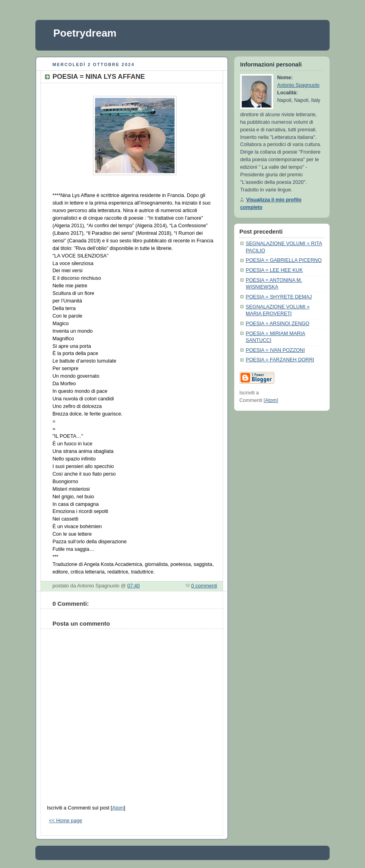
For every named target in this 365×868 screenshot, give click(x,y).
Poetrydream (85, 33)
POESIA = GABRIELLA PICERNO (284, 260)
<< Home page (65, 821)
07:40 (134, 586)
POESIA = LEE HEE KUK (274, 270)
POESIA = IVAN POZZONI (275, 350)
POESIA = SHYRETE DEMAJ (279, 297)
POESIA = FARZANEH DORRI (280, 360)
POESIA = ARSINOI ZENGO (278, 324)
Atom (118, 808)
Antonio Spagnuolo (298, 85)
